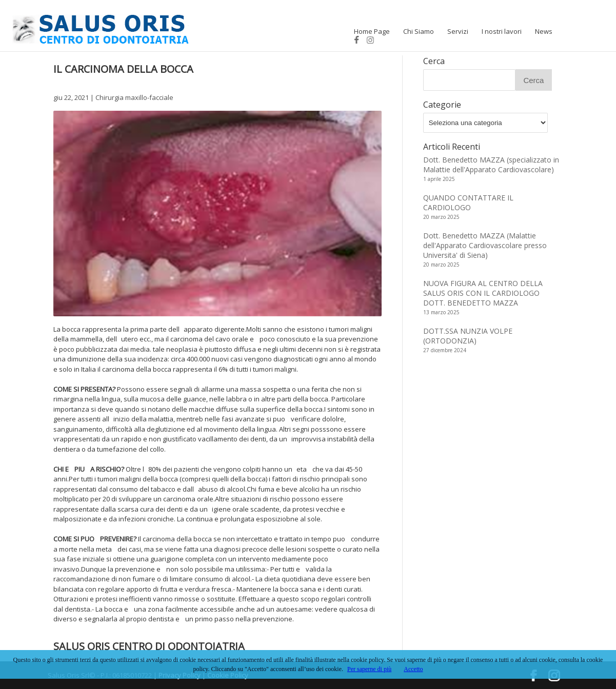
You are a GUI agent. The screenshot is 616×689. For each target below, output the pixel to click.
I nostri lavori (502, 31)
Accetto (413, 669)
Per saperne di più (369, 669)
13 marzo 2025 (441, 312)
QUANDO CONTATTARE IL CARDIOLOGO (468, 202)
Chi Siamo (419, 31)
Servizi (458, 31)
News (544, 31)
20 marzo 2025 (441, 217)
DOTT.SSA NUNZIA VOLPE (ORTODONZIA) (468, 336)
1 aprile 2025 (439, 179)
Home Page (372, 31)
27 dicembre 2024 (445, 350)
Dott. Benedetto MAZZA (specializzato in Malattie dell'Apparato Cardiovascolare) (491, 165)
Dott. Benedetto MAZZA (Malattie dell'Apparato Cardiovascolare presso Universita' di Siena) (485, 245)
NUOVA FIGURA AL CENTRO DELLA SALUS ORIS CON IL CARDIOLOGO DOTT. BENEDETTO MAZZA (483, 293)
